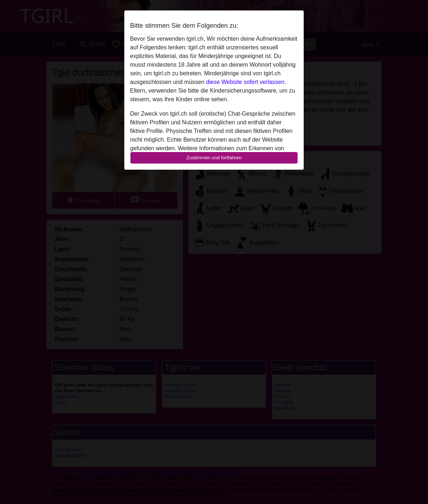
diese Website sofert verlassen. (246, 82)
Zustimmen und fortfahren (214, 158)
